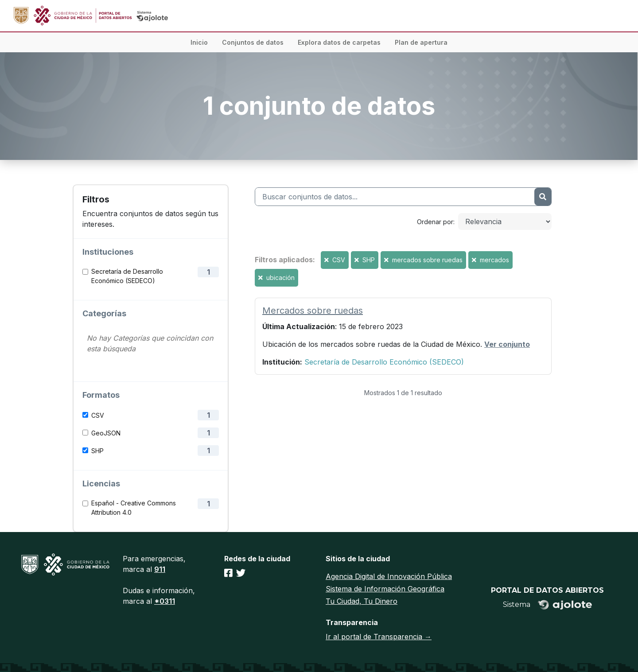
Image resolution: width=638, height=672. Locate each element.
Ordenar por (435, 222)
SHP (97, 451)
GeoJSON (106, 433)
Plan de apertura (421, 42)
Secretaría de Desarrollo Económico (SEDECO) (127, 276)
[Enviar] (543, 197)
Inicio (199, 42)
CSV (98, 415)
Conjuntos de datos (253, 42)
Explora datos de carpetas (339, 42)
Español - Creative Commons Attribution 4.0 (134, 508)
